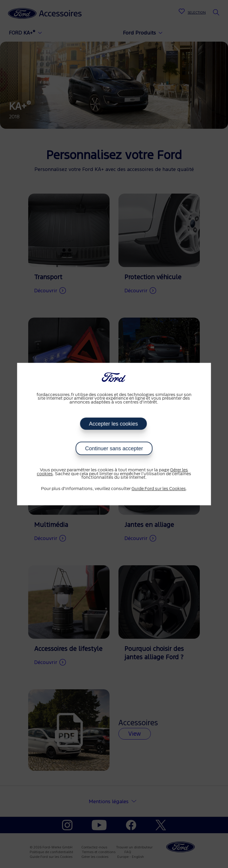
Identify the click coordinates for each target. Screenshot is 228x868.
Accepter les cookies (114, 424)
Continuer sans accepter (114, 448)
